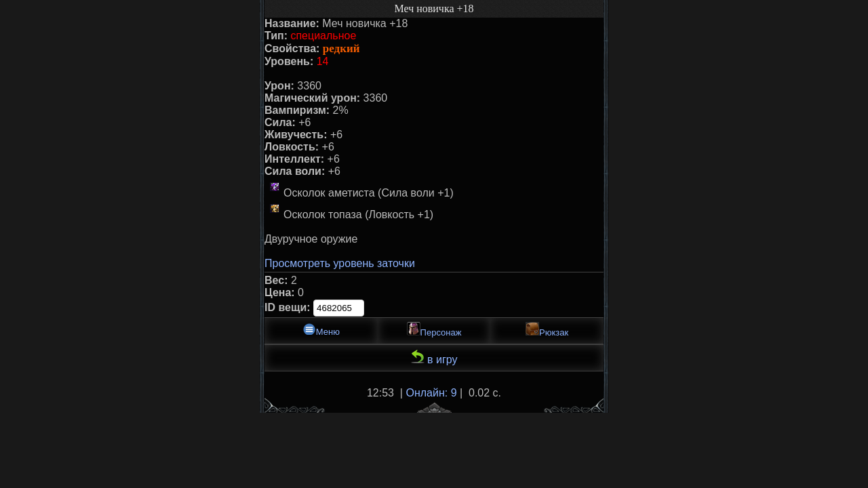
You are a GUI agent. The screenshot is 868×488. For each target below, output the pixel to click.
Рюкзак (547, 330)
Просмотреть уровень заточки (340, 263)
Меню (321, 330)
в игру (434, 358)
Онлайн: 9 (431, 393)
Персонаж (434, 330)
